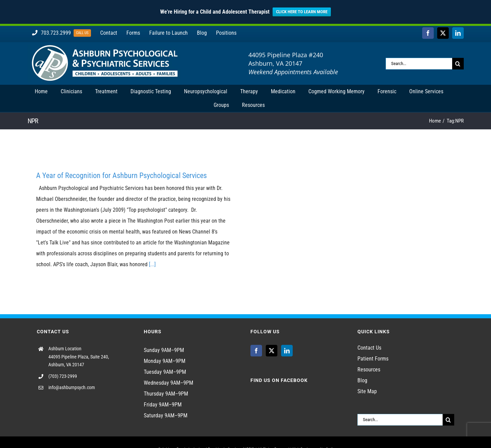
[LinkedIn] (287, 351)
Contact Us (369, 348)
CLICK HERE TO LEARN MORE (302, 12)
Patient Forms (373, 359)
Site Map (367, 391)
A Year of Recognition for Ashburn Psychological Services (121, 175)
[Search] (458, 64)
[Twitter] (272, 351)
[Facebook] (256, 351)
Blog (362, 380)
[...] (152, 264)
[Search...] (419, 64)
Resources (369, 370)
